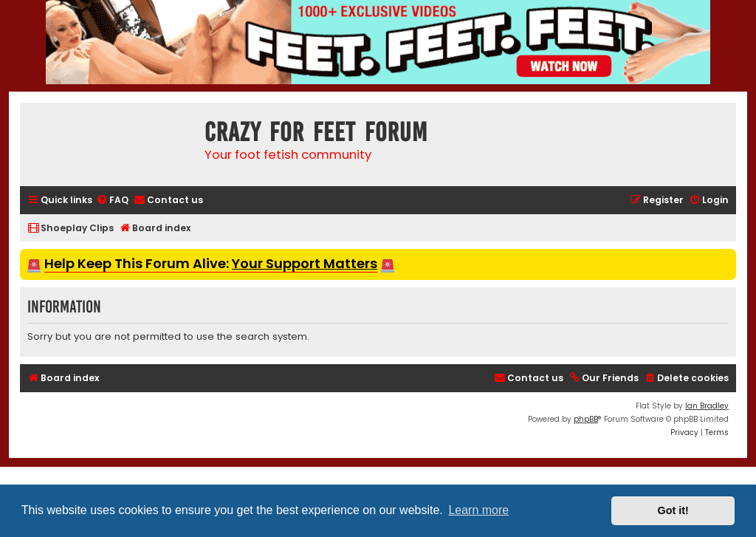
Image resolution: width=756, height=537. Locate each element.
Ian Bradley (707, 406)
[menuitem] (112, 201)
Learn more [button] (478, 510)
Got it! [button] (673, 510)
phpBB (586, 419)
